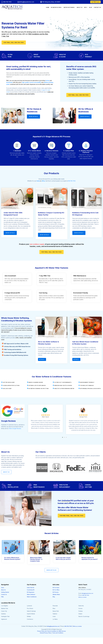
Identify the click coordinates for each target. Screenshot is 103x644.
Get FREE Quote (95, 2)
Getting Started (5, 592)
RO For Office (56, 590)
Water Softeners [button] (69, 7)
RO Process (56, 592)
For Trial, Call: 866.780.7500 (14, 42)
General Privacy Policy (46, 633)
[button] (63, 437)
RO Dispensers (31, 592)
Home (48, 7)
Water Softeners (31, 595)
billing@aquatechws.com (26, 2)
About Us (80, 7)
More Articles (52, 570)
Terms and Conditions (58, 633)
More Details (33, 116)
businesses (9, 82)
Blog (91, 7)
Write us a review (82, 597)
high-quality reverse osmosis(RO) (32, 82)
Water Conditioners (32, 597)
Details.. (42, 359)
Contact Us (97, 7)
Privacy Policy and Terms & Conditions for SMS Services (52, 631)
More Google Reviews (15, 429)
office (43, 181)
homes (47, 81)
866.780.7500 (6, 2)
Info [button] (85, 7)
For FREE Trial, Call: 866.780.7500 (72, 516)
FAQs (2, 597)
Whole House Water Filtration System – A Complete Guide (36, 559)
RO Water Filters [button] (56, 7)
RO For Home (56, 588)
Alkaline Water (56, 595)
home (38, 181)
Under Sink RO (31, 588)
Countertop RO (31, 590)
